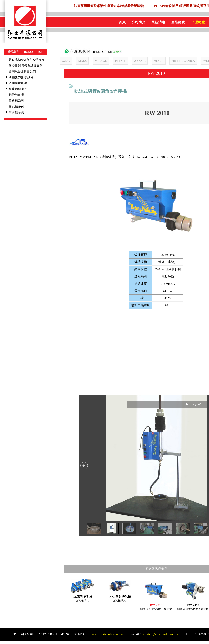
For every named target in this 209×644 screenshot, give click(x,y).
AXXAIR (140, 61)
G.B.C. (66, 61)
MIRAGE (101, 61)
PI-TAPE (121, 61)
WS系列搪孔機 (83, 600)
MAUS (82, 61)
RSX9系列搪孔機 (119, 600)
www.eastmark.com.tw (107, 637)
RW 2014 (193, 608)
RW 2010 (156, 608)
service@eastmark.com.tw (161, 637)
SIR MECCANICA (183, 61)
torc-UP (158, 61)
